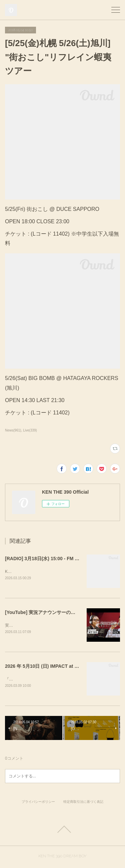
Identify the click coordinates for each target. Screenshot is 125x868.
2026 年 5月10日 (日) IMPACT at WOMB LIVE (53, 667)
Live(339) (30, 430)
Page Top (62, 831)
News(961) (13, 430)
